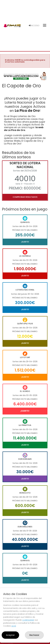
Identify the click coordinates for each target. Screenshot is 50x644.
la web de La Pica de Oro (24, 129)
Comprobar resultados (25, 197)
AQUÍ (14, 626)
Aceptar (10, 635)
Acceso (34, 26)
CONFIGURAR (28, 620)
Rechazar (34, 635)
